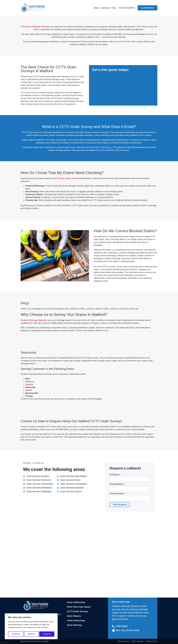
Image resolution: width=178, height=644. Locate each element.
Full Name (115, 475)
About (97, 8)
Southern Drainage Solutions (36, 27)
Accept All (47, 634)
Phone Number (117, 494)
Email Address (117, 484)
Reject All (31, 634)
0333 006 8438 (124, 42)
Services (105, 8)
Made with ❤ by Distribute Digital (35, 641)
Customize (16, 634)
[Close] (56, 615)
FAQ (113, 8)
